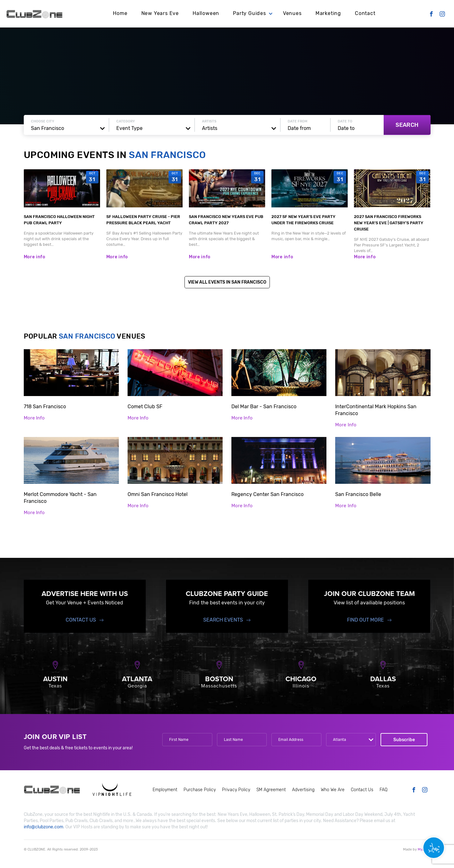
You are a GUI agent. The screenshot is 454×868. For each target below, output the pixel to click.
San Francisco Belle (358, 494)
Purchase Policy (200, 790)
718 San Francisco (45, 407)
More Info (34, 418)
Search (407, 125)
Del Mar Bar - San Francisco (264, 407)
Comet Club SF (145, 407)
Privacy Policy (236, 790)
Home (120, 13)
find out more (366, 620)
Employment (165, 790)
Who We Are (333, 790)
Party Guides (250, 13)
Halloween (206, 13)
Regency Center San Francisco (267, 494)
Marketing (328, 13)
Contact (365, 13)
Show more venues (227, 532)
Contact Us (81, 620)
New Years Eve (160, 13)
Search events (223, 620)
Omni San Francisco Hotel (158, 494)
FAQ (383, 790)
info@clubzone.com (43, 827)
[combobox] (66, 128)
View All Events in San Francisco (227, 282)
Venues (292, 13)
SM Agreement (271, 790)
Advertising (303, 790)
